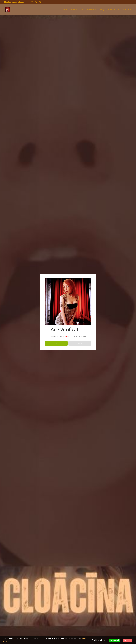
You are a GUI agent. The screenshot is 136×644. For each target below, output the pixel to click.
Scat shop (112, 10)
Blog (102, 10)
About (126, 10)
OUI (56, 343)
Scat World (76, 10)
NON (80, 343)
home (65, 10)
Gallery (91, 10)
